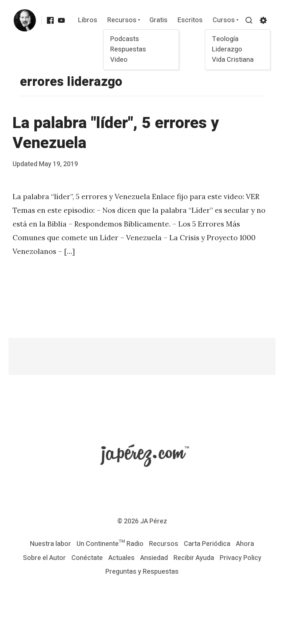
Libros (88, 21)
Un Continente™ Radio (110, 544)
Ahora (245, 544)
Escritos (190, 21)
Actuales (121, 558)
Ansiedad (154, 558)
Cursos (223, 21)
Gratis (158, 21)
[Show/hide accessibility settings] (263, 20)
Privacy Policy (241, 558)
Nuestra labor (50, 544)
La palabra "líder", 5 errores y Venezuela (116, 133)
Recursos (121, 21)
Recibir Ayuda (194, 558)
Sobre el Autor (44, 558)
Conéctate (87, 558)
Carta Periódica (207, 544)
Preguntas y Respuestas (142, 572)
